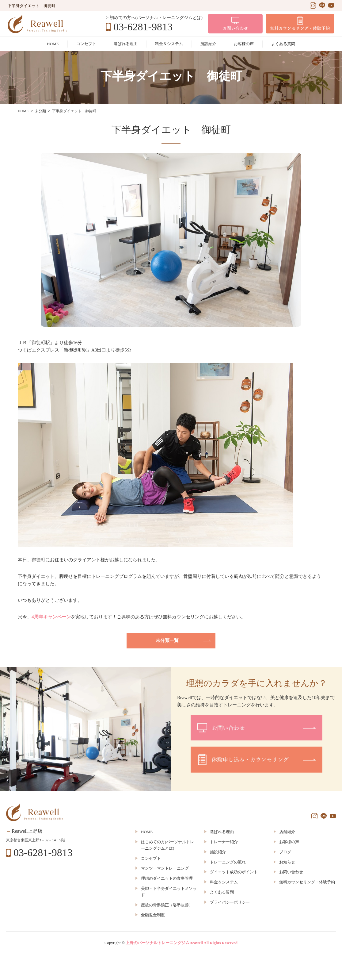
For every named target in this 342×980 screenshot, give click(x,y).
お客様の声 (244, 44)
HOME (53, 44)
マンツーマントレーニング (165, 868)
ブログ (285, 852)
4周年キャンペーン (51, 617)
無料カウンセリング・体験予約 (307, 882)
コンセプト (86, 44)
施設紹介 (208, 44)
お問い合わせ (291, 872)
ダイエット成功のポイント (234, 872)
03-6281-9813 (143, 27)
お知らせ (287, 862)
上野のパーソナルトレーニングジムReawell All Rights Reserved (182, 943)
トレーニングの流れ (228, 862)
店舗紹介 (287, 832)
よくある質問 (283, 44)
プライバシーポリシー (230, 902)
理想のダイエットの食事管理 (167, 878)
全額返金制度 (153, 915)
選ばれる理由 (126, 44)
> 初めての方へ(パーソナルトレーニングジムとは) (154, 18)
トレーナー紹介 (224, 842)
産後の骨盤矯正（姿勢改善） (167, 905)
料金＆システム (169, 44)
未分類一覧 (167, 640)
